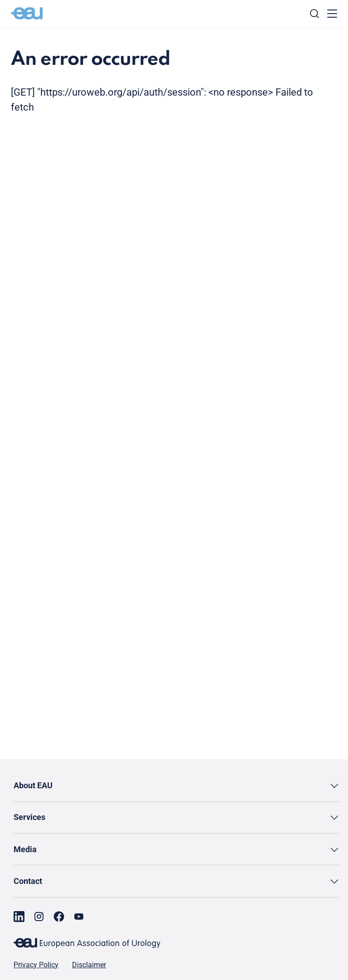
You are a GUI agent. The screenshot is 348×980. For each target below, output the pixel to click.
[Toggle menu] (332, 14)
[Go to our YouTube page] (79, 917)
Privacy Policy (36, 965)
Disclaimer (89, 965)
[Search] (314, 14)
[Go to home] (27, 14)
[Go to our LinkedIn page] (19, 917)
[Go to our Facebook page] (59, 917)
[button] (177, 786)
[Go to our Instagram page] (39, 917)
